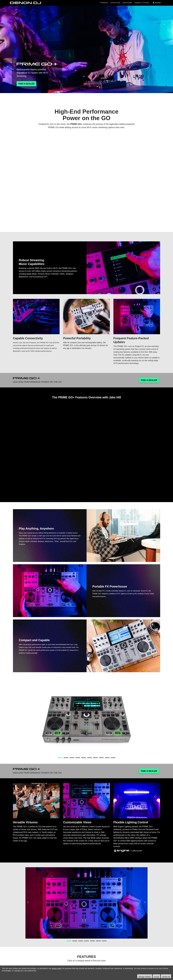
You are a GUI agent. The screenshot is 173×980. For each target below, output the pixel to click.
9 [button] (107, 758)
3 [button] (72, 758)
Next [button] (145, 720)
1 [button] (60, 758)
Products (104, 3)
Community (115, 3)
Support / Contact (142, 3)
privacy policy (57, 968)
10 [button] (113, 758)
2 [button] (66, 758)
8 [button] (101, 758)
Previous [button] (28, 720)
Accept (157, 977)
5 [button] (84, 758)
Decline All (166, 977)
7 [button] (95, 758)
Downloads (127, 3)
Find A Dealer (26, 84)
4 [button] (78, 758)
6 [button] (90, 758)
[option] (86, 720)
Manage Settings (145, 977)
